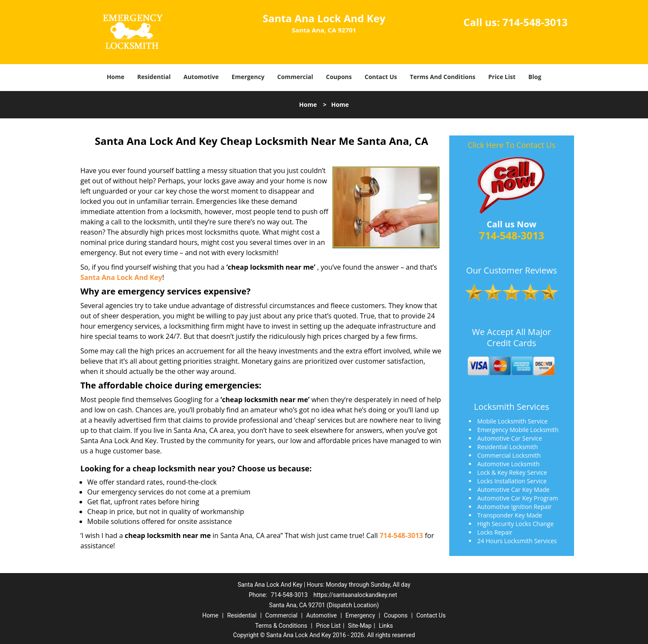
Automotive (201, 77)
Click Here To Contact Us (511, 145)
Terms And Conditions (443, 77)
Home (116, 77)
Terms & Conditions (281, 626)
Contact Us (381, 77)
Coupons (339, 77)
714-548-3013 (535, 22)
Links (386, 626)
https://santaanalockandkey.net (355, 595)
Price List (502, 77)
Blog (535, 77)
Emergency (248, 77)
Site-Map (360, 626)
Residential (154, 77)
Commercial (295, 77)
